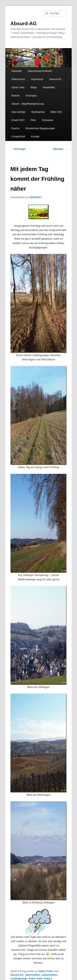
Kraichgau (31, 96)
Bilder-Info (56, 112)
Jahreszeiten (32, 975)
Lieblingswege (19, 979)
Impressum (37, 79)
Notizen (16, 96)
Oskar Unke (18, 87)
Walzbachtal (38, 112)
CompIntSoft (18, 137)
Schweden (48, 120)
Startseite (17, 71)
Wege (34, 87)
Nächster (60, 149)
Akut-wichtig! (18, 112)
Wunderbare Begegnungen (40, 128)
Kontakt (35, 137)
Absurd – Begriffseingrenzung (28, 104)
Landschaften (49, 975)
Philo (33, 120)
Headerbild (49, 87)
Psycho (15, 128)
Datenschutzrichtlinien (40, 71)
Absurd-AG (24, 23)
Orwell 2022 (18, 120)
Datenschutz (18, 79)
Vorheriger (18, 149)
